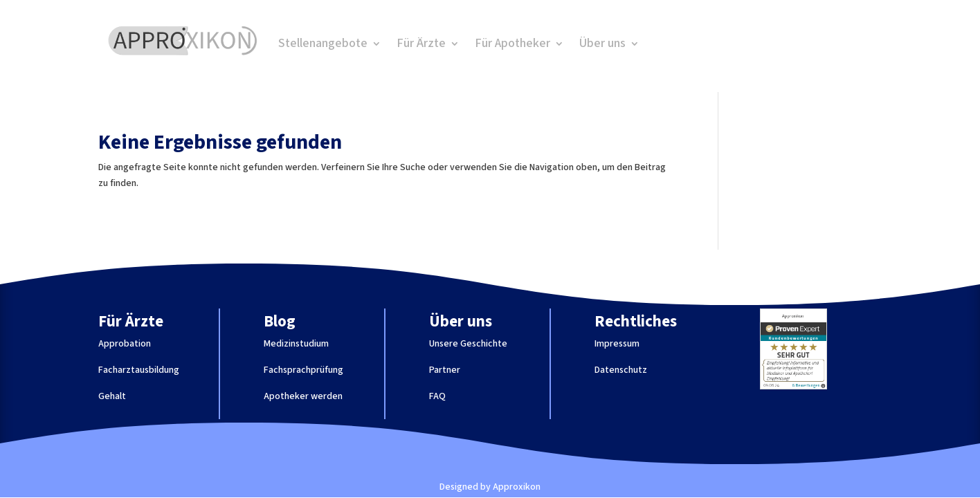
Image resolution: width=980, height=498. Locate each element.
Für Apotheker (512, 45)
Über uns (602, 45)
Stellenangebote (323, 45)
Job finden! (760, 45)
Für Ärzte (421, 45)
